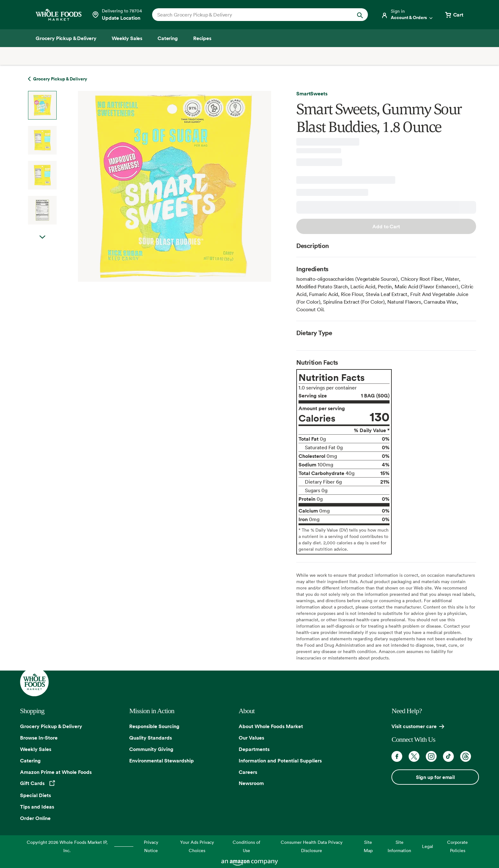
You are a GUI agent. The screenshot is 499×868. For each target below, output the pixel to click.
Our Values (251, 738)
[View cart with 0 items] (454, 15)
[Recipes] (202, 38)
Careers (248, 772)
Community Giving (151, 749)
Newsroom (251, 783)
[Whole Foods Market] (59, 15)
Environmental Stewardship (162, 761)
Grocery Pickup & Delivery (51, 726)
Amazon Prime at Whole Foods (56, 772)
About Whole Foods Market (271, 726)
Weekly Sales (36, 749)
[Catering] (168, 38)
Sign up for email (435, 777)
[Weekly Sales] (127, 38)
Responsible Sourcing (154, 726)
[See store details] (117, 15)
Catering (30, 761)
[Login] (407, 15)
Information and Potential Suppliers (280, 761)
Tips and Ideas (37, 807)
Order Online (35, 818)
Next (42, 244)
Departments (254, 749)
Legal (428, 846)
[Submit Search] (360, 15)
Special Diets (35, 795)
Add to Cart (386, 226)
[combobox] (250, 15)
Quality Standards (151, 738)
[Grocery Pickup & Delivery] (66, 38)
